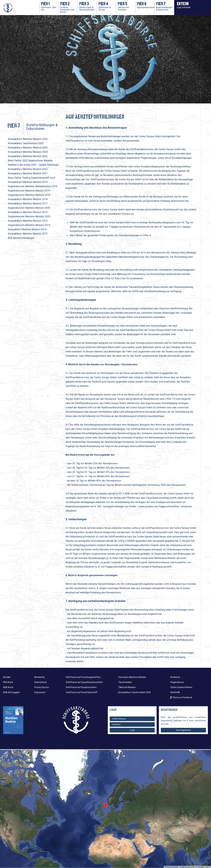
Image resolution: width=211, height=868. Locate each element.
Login (132, 730)
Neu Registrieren (183, 730)
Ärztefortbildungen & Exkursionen (42, 127)
